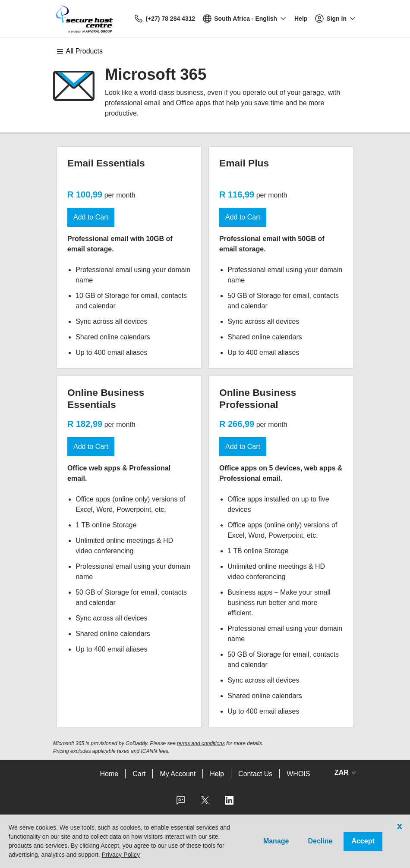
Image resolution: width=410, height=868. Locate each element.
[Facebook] (181, 803)
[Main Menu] (84, 51)
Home (109, 774)
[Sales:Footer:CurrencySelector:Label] (344, 773)
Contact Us (255, 774)
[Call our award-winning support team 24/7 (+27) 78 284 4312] (301, 19)
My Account (178, 774)
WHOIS (298, 774)
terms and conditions (201, 743)
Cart (139, 774)
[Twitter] (205, 803)
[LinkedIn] (229, 803)
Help (217, 774)
